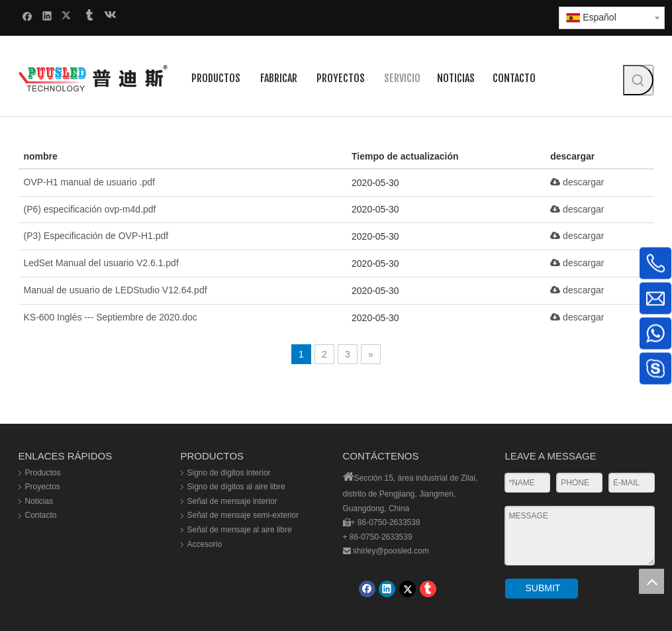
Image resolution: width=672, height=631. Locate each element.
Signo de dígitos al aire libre (236, 487)
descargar (577, 182)
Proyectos (43, 487)
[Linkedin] (387, 589)
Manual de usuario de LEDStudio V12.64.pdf (116, 290)
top (651, 581)
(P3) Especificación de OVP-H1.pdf (96, 236)
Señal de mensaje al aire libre (240, 530)
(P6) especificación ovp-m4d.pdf (90, 209)
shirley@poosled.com (391, 551)
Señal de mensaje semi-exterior (243, 515)
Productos (43, 473)
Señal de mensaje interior (232, 501)
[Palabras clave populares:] (638, 80)
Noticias (39, 501)
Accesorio (205, 544)
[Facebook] (367, 589)
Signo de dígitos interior (229, 473)
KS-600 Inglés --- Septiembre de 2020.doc (111, 317)
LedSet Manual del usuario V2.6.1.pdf (101, 263)
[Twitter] (408, 589)
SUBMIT (543, 588)
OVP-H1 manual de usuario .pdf (89, 182)
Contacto (41, 515)
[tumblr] (428, 589)
